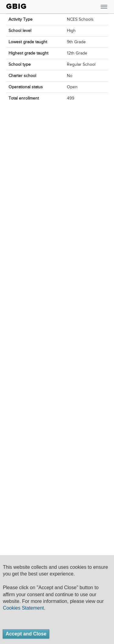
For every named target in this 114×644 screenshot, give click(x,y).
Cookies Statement (23, 608)
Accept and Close (26, 634)
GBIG (16, 6)
